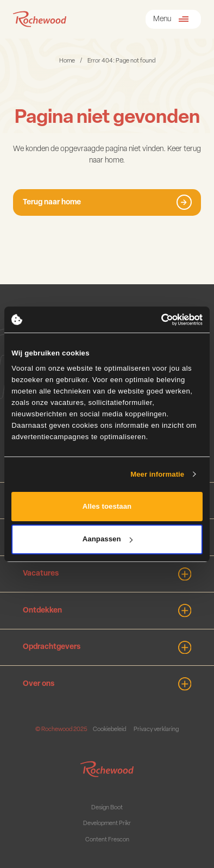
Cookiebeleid (109, 730)
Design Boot (107, 808)
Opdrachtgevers (107, 648)
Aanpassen (108, 539)
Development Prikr (107, 824)
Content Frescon (107, 840)
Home (67, 61)
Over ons (107, 684)
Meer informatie (157, 474)
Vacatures (107, 574)
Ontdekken (107, 611)
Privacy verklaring (156, 730)
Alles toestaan (107, 506)
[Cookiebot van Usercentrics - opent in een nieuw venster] (155, 320)
